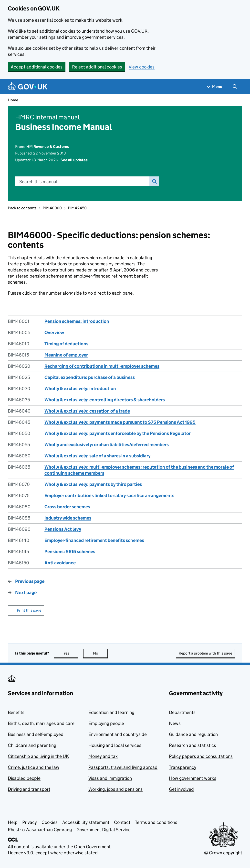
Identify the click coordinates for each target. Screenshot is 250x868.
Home (13, 100)
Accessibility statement (86, 822)
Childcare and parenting (32, 745)
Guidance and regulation (193, 734)
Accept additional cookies (37, 67)
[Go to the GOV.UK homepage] (28, 87)
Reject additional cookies (97, 67)
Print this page (29, 610)
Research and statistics (193, 745)
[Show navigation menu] (215, 87)
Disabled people (24, 778)
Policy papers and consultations (201, 756)
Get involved (181, 789)
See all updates (74, 160)
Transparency (183, 767)
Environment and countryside (118, 734)
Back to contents (22, 208)
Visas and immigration (110, 778)
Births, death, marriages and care (41, 723)
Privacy (30, 822)
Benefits (16, 712)
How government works (193, 778)
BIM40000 (52, 208)
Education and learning (111, 712)
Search (153, 181)
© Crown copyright (223, 853)
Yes (71, 653)
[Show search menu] (235, 87)
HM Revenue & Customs (48, 147)
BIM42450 (77, 208)
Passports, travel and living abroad (123, 767)
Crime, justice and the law (34, 767)
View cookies (142, 67)
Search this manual (38, 182)
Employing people (106, 723)
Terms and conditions (156, 822)
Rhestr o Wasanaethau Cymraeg (40, 830)
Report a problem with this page (205, 653)
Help (13, 822)
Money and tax (103, 756)
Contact (122, 822)
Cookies (50, 822)
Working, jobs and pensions (115, 789)
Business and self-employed (36, 734)
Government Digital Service (104, 830)
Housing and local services (115, 745)
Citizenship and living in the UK (38, 756)
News (175, 723)
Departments (182, 712)
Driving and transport (29, 789)
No (100, 653)
